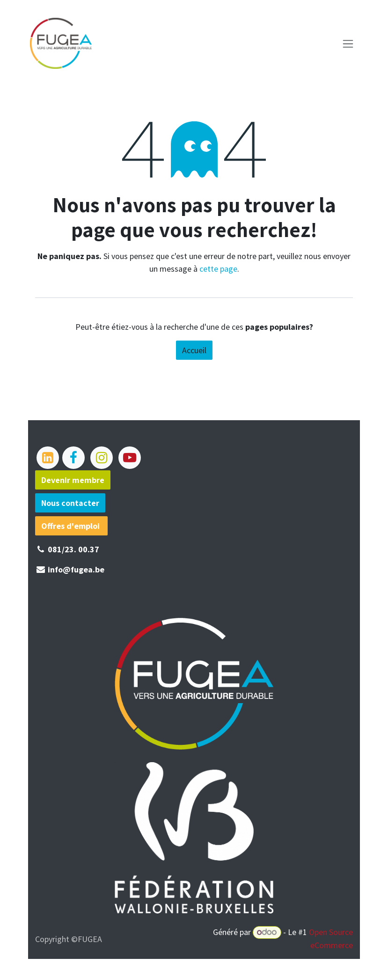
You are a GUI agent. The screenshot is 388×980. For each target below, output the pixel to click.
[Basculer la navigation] (350, 43)
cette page (218, 269)
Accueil (194, 350)
